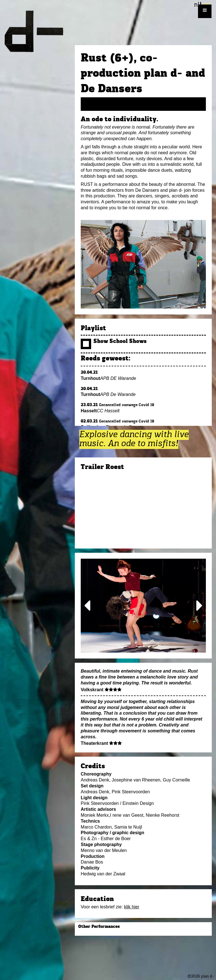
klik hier (132, 907)
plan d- (37, 31)
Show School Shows (114, 342)
